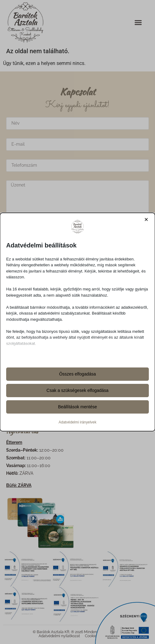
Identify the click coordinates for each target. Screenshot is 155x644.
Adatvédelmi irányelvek (77, 422)
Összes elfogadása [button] (77, 374)
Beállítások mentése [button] (77, 407)
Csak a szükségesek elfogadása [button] (78, 390)
